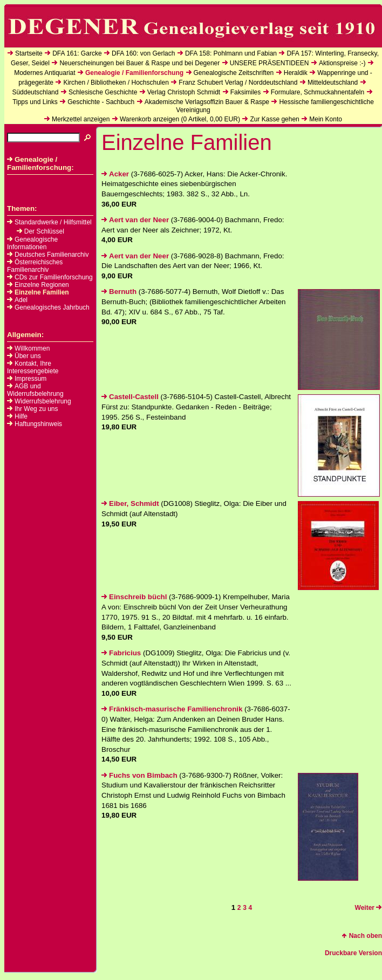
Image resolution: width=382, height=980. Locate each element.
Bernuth (119, 292)
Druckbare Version (353, 953)
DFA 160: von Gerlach (143, 53)
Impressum (30, 379)
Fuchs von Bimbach (139, 775)
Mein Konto (326, 119)
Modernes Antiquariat (45, 73)
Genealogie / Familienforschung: (40, 163)
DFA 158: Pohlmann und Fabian (231, 53)
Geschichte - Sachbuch (101, 102)
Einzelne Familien (38, 292)
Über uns (28, 356)
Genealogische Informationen (32, 243)
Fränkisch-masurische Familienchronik (172, 709)
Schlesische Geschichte (103, 92)
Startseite (29, 53)
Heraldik (296, 73)
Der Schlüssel (40, 231)
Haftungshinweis (38, 424)
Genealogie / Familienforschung (134, 73)
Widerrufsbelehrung (43, 401)
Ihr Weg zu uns (36, 409)
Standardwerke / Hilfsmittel (49, 222)
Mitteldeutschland (333, 83)
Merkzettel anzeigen (81, 119)
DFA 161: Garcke (77, 53)
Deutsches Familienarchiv (48, 255)
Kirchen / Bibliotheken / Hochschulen (116, 83)
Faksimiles (246, 92)
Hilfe (21, 416)
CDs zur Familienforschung (50, 277)
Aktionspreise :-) (342, 63)
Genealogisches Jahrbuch (48, 307)
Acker (115, 174)
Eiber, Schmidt (130, 503)
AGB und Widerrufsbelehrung (35, 390)
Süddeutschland (35, 92)
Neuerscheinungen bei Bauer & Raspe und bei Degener (139, 63)
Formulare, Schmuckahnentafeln (318, 92)
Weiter (369, 908)
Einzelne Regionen (38, 285)
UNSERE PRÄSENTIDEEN (270, 63)
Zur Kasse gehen (274, 119)
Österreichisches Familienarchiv (35, 266)
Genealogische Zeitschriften (234, 73)
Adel (17, 300)
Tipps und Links (35, 102)
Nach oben (362, 936)
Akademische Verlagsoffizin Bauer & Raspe (207, 102)
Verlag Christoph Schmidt (184, 92)
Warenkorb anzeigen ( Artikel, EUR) (180, 119)
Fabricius (121, 653)
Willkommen (32, 348)
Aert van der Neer (135, 220)
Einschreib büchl (134, 597)
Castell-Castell (130, 397)
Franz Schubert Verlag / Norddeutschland (238, 83)
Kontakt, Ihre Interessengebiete (33, 367)
